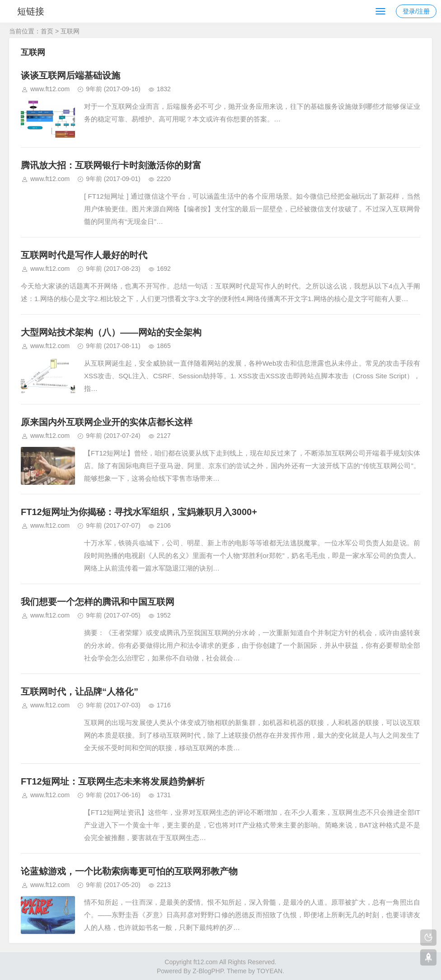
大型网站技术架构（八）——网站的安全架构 (111, 332)
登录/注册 (416, 11)
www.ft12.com (50, 89)
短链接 (31, 11)
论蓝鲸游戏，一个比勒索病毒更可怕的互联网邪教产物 (129, 871)
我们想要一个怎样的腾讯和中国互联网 (98, 602)
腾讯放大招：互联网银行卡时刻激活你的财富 (111, 165)
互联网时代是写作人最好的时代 (84, 255)
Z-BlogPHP (208, 971)
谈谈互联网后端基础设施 (70, 75)
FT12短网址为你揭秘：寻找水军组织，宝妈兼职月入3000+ (139, 512)
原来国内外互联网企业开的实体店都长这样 (107, 422)
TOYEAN (270, 971)
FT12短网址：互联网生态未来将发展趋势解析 (113, 781)
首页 (47, 31)
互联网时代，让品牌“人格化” (80, 692)
